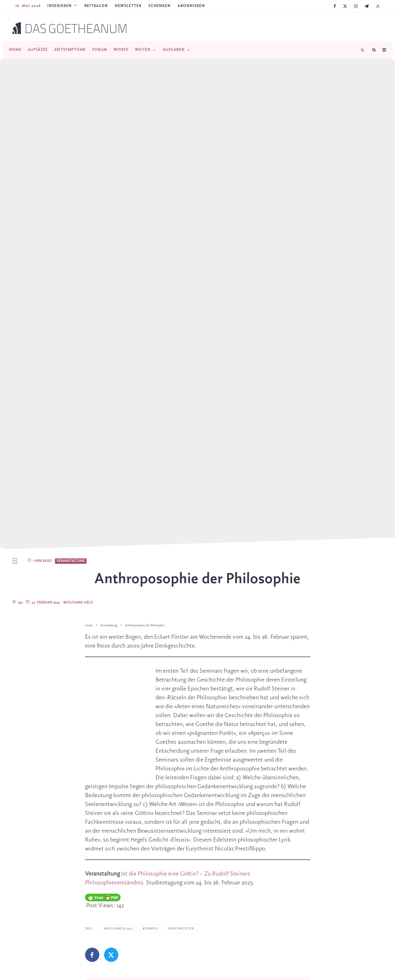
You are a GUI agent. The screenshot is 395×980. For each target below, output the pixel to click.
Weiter (143, 50)
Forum (100, 50)
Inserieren (59, 6)
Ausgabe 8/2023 (119, 929)
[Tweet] (111, 955)
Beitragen (96, 6)
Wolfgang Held (78, 603)
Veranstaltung (71, 561)
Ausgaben (174, 50)
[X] (345, 6)
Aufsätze (38, 50)
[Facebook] (335, 6)
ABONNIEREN (191, 6)
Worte (121, 50)
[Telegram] (367, 6)
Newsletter (128, 6)
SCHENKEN (160, 6)
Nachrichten (182, 929)
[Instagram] (356, 6)
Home (15, 50)
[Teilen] (92, 955)
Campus (151, 929)
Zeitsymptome (70, 50)
